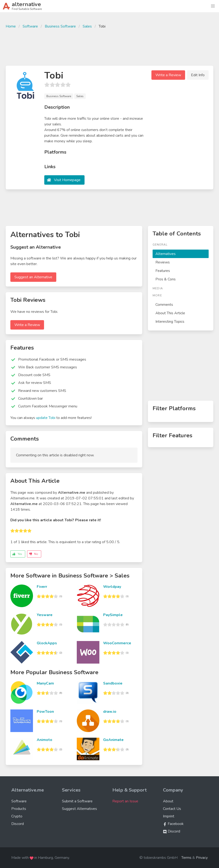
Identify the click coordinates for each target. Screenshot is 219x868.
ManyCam (45, 683)
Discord (18, 824)
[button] (213, 6)
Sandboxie (113, 683)
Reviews (163, 262)
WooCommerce (117, 643)
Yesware (45, 615)
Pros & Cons (166, 279)
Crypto (17, 816)
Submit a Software (77, 801)
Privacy (202, 858)
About (168, 801)
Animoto (45, 740)
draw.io (110, 712)
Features (163, 271)
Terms (186, 858)
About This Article (170, 313)
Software (30, 26)
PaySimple (113, 615)
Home (11, 26)
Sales (87, 26)
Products (19, 809)
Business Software (60, 26)
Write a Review (168, 75)
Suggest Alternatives (79, 809)
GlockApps (47, 643)
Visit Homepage (67, 180)
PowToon (45, 712)
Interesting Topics (170, 322)
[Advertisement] (109, 47)
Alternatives (166, 254)
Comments (164, 305)
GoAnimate (113, 740)
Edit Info (198, 75)
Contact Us (172, 809)
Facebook (173, 824)
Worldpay (112, 587)
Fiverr (42, 587)
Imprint (169, 816)
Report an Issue (125, 801)
